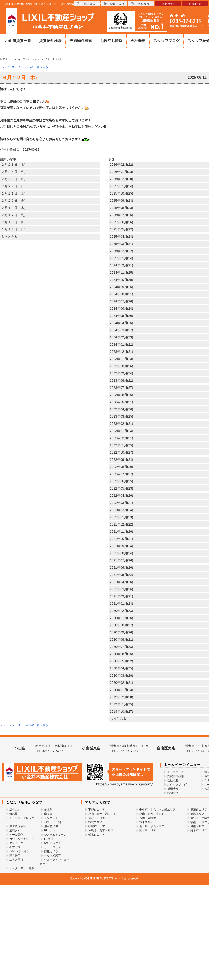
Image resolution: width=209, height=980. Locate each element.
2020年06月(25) (121, 654)
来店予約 (168, 4)
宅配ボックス (52, 843)
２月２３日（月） (14, 179)
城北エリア (95, 822)
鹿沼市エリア (199, 810)
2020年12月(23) (121, 611)
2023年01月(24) (121, 431)
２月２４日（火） (14, 172)
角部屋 (13, 814)
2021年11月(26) (121, 532)
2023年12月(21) (121, 352)
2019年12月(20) (121, 697)
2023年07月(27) (121, 388)
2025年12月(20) (121, 179)
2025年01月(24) (121, 258)
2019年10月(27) (121, 711)
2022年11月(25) (121, 445)
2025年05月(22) (121, 229)
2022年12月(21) (121, 438)
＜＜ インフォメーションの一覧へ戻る (24, 67)
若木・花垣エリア (150, 818)
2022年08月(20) (121, 467)
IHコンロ (50, 831)
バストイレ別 (52, 822)
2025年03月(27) (121, 244)
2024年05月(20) (121, 316)
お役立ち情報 (111, 41)
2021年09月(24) (121, 546)
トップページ (176, 772)
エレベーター (18, 843)
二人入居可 (16, 860)
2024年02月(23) (121, 337)
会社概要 (138, 41)
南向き (48, 814)
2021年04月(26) (121, 582)
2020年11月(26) (121, 618)
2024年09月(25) (121, 287)
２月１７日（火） (14, 215)
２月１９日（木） (14, 208)
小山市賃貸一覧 (18, 41)
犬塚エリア (197, 814)
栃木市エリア (97, 835)
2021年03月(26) (121, 589)
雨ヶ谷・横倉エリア (152, 826)
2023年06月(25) (121, 395)
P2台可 (49, 839)
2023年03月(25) (121, 416)
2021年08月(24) (121, 553)
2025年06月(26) (121, 222)
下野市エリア (97, 810)
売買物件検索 (81, 41)
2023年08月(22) (121, 380)
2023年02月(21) (121, 424)
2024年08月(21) (121, 294)
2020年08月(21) (121, 639)
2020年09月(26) (121, 632)
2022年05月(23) (121, 488)
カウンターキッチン (22, 839)
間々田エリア (148, 831)
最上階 (48, 810)
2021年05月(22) (121, 575)
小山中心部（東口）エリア (156, 814)
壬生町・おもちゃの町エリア (157, 810)
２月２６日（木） (14, 165)
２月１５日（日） (14, 229)
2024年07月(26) (121, 301)
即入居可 (15, 856)
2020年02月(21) (121, 683)
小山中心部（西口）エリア (105, 814)
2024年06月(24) (121, 308)
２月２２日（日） (14, 186)
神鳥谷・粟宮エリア (101, 831)
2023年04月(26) (121, 409)
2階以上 (14, 810)
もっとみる (9, 237)
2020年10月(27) (121, 625)
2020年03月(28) (121, 675)
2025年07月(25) (121, 215)
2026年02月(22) (121, 165)
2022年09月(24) (121, 460)
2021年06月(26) (121, 568)
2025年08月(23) (121, 208)
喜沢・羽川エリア (99, 818)
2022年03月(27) (121, 503)
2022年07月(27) (121, 474)
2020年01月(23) (121, 690)
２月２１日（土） (14, 193)
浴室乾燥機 (51, 826)
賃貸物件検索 (50, 41)
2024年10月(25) (121, 280)
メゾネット (51, 818)
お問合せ (173, 793)
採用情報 (173, 789)
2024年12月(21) (121, 265)
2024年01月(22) (121, 344)
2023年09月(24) (121, 373)
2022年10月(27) (121, 452)
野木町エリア (199, 831)
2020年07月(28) (121, 647)
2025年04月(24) (121, 237)
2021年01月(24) (121, 604)
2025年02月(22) (121, 251)
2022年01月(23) (121, 517)
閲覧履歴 (140, 4)
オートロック (52, 847)
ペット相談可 (52, 856)
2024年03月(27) (121, 330)
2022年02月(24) (121, 510)
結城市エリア (97, 826)
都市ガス (15, 847)
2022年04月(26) (121, 496)
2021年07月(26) (121, 560)
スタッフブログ (167, 41)
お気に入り (114, 4)
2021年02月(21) (121, 596)
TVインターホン (19, 851)
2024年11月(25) (121, 273)
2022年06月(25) (121, 481)
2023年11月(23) (121, 359)
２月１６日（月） (14, 222)
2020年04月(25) (121, 668)
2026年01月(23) (121, 172)
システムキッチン (55, 835)
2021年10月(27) (121, 539)
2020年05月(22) (121, 661)
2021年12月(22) (121, 524)
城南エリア (197, 826)
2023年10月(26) (121, 366)
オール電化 (16, 835)
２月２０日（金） (14, 201)
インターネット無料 (22, 868)
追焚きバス (16, 831)
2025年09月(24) (121, 201)
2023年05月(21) (121, 402)
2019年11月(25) (121, 704)
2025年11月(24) (121, 186)
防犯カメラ (51, 851)
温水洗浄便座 (18, 826)
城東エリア (146, 822)
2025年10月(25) (121, 193)
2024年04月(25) (121, 323)
